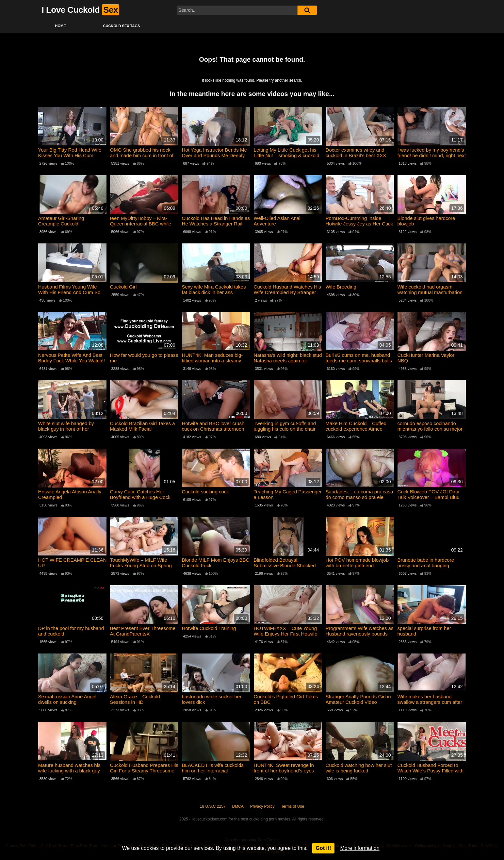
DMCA (238, 806)
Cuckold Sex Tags (122, 26)
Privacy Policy (262, 806)
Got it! (323, 848)
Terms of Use (293, 806)
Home (61, 26)
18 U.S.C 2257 (213, 806)
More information (360, 848)
